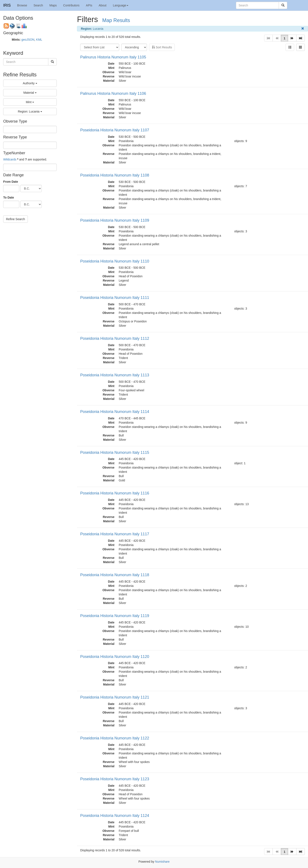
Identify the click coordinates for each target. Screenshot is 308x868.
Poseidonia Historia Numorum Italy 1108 (115, 175)
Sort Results (162, 47)
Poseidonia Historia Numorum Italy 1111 (115, 298)
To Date (9, 197)
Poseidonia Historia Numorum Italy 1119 (115, 616)
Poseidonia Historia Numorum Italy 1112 (115, 338)
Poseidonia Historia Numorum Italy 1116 (115, 493)
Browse (22, 5)
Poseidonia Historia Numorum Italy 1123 (115, 779)
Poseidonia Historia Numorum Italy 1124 (115, 816)
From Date (11, 182)
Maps (53, 5)
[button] (292, 38)
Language (121, 5)
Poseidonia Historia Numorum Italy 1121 (115, 697)
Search (38, 5)
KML (39, 40)
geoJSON (28, 40)
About (103, 5)
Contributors (71, 5)
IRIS (7, 5)
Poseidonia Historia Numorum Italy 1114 (115, 412)
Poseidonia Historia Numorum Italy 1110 (115, 261)
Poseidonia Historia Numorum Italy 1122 (115, 738)
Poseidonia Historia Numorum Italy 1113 (115, 375)
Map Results (116, 20)
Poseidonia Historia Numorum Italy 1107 (115, 130)
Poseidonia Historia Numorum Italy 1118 (115, 575)
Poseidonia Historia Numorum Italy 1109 (115, 220)
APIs (89, 5)
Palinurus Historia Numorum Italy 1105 (113, 57)
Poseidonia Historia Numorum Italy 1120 (115, 657)
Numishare (162, 862)
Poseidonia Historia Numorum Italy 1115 (115, 453)
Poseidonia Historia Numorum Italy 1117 (115, 534)
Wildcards (10, 159)
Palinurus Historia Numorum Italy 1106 (113, 93)
